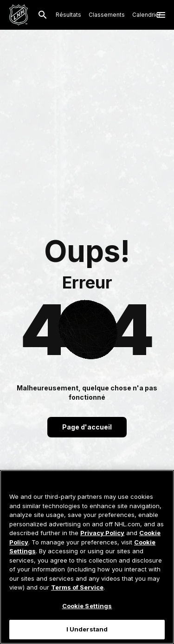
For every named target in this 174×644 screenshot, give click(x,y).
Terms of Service (77, 587)
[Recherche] (43, 15)
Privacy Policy (102, 533)
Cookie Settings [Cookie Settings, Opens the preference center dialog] (87, 606)
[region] (87, 557)
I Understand (87, 629)
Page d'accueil (87, 427)
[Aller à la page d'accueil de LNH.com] (19, 15)
